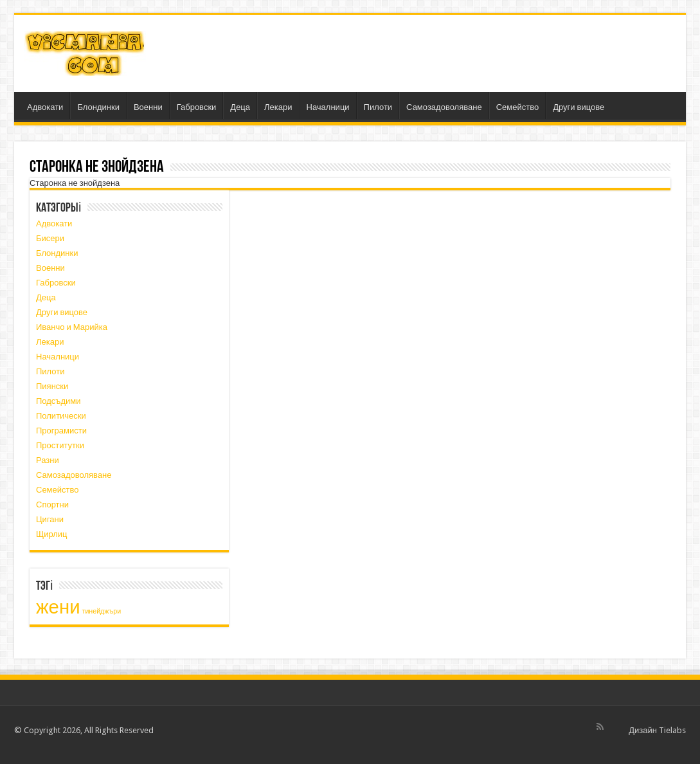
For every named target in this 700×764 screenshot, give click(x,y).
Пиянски (52, 386)
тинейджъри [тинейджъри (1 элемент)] (102, 611)
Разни (48, 460)
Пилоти (378, 107)
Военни (148, 107)
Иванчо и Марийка (72, 327)
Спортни (52, 505)
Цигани (50, 519)
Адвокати (45, 107)
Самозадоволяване (444, 107)
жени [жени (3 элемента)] (58, 607)
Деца (240, 107)
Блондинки (98, 107)
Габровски (197, 107)
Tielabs (672, 730)
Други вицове (579, 107)
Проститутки (60, 445)
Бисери (50, 238)
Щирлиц (52, 534)
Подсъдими (58, 401)
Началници (328, 107)
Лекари (278, 107)
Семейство (518, 107)
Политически (61, 416)
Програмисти (61, 431)
